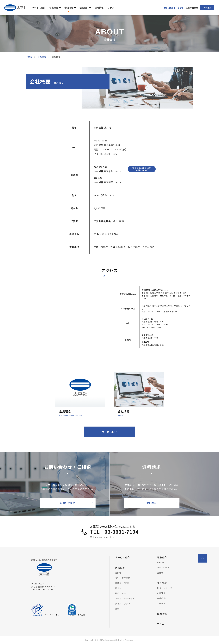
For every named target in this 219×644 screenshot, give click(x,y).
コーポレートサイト (125, 599)
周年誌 (118, 588)
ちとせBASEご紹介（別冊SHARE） (142, 169)
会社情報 (69, 8)
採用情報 (99, 8)
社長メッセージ (165, 588)
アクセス (161, 603)
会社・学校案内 (123, 578)
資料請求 (207, 8)
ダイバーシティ (123, 604)
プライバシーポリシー (54, 615)
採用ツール (121, 593)
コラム (111, 8)
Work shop (163, 568)
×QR (118, 609)
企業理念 (161, 593)
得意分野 (54, 8)
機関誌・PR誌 (122, 583)
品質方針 (81, 615)
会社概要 (161, 598)
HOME (29, 57)
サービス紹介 (39, 8)
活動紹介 (84, 8)
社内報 (118, 573)
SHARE (161, 562)
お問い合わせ (192, 8)
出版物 (160, 573)
